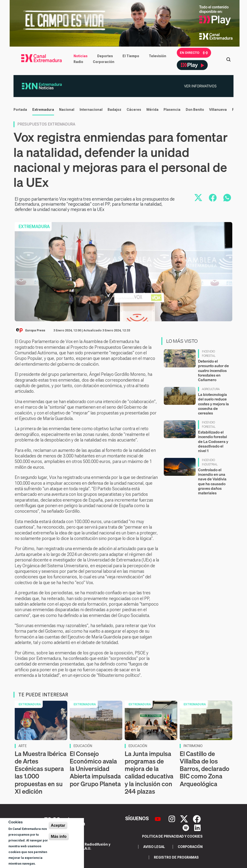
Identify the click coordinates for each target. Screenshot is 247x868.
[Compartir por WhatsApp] (227, 198)
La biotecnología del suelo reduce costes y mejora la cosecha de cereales (213, 404)
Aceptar (58, 825)
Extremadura (43, 110)
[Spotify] (186, 827)
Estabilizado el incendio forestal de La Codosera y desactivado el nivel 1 (213, 441)
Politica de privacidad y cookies (172, 836)
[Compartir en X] (198, 198)
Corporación (104, 62)
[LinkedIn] (197, 827)
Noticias (81, 56)
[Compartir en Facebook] (213, 198)
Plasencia (172, 110)
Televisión (158, 56)
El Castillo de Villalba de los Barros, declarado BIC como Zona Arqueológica (205, 769)
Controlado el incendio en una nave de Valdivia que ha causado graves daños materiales (212, 481)
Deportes (105, 56)
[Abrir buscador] (228, 59)
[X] (185, 819)
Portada (20, 110)
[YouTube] (158, 819)
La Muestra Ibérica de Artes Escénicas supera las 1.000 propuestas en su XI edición (41, 773)
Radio (78, 62)
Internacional (91, 110)
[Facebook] (197, 819)
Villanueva (218, 110)
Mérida (152, 110)
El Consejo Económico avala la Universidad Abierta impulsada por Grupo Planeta (95, 769)
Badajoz (114, 110)
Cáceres (134, 110)
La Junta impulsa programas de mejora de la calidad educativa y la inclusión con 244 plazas (149, 773)
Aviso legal (154, 847)
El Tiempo (131, 56)
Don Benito (195, 110)
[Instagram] (172, 819)
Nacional (66, 110)
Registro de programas (176, 857)
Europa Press (35, 330)
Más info (59, 836)
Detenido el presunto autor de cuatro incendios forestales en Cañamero (213, 370)
